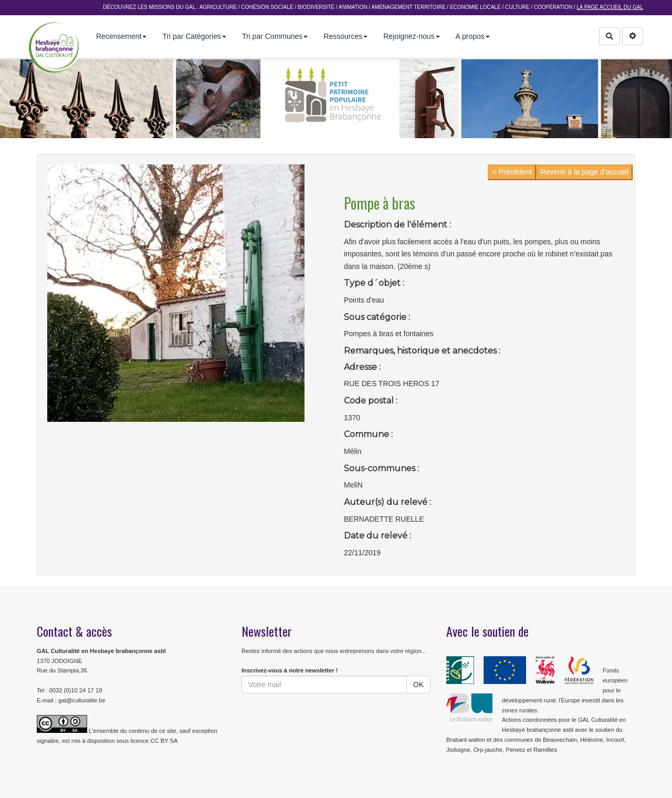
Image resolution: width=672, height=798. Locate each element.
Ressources (345, 36)
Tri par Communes (275, 36)
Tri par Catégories (194, 36)
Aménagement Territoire (408, 7)
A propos (473, 36)
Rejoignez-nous (411, 36)
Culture (517, 7)
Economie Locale (475, 7)
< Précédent (512, 172)
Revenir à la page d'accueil (584, 172)
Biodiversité (316, 7)
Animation (353, 7)
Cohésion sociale (267, 7)
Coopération (553, 7)
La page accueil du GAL (610, 7)
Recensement (121, 36)
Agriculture (218, 7)
